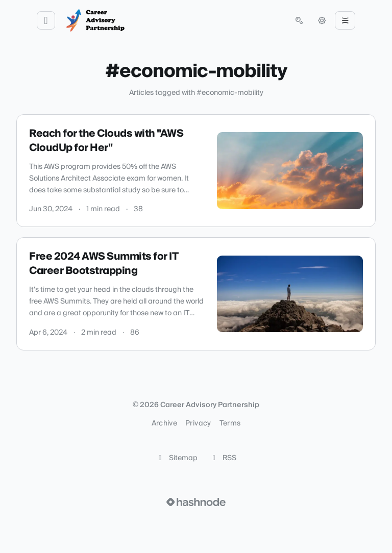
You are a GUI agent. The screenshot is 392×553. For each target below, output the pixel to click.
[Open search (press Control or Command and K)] (299, 20)
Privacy (198, 423)
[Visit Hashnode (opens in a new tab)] (196, 502)
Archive (164, 423)
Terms (230, 423)
